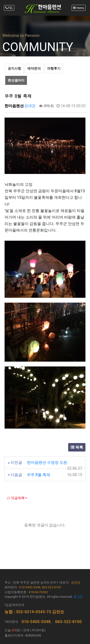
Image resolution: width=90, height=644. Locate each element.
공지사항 (14, 68)
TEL (9, 8)
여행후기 (54, 68)
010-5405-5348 (36, 622)
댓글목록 (16, 498)
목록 (77, 447)
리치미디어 (33, 635)
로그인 (78, 597)
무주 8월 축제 (39, 475)
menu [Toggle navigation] (79, 8)
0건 (30, 106)
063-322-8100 (68, 622)
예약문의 (34, 68)
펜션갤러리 (16, 80)
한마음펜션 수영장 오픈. (48, 462)
